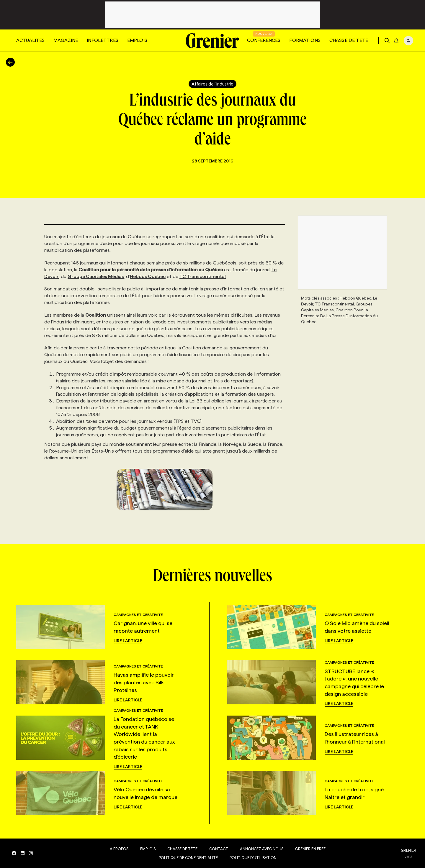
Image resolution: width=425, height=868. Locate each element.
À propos (119, 849)
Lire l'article (128, 641)
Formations (305, 40)
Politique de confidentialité (188, 858)
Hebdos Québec (148, 276)
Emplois (137, 40)
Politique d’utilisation (253, 858)
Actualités (30, 40)
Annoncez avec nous (262, 849)
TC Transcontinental (203, 276)
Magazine (66, 40)
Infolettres (103, 40)
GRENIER (408, 850)
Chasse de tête (349, 40)
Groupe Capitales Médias (96, 276)
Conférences (264, 40)
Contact (219, 849)
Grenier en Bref (310, 849)
